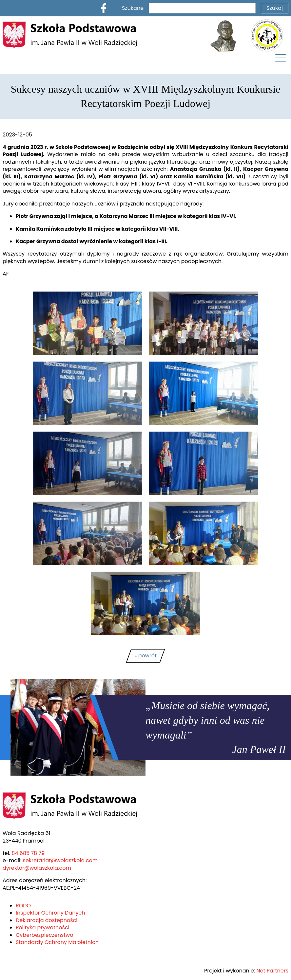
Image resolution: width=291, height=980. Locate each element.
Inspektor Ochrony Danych (47, 913)
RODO (24, 906)
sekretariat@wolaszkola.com (53, 860)
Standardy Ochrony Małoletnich (52, 942)
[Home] (70, 35)
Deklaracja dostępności (43, 920)
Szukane (172, 8)
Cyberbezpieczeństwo (41, 935)
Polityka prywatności (39, 927)
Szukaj (275, 8)
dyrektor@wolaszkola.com (33, 868)
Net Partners (274, 971)
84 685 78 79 (26, 853)
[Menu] (281, 60)
